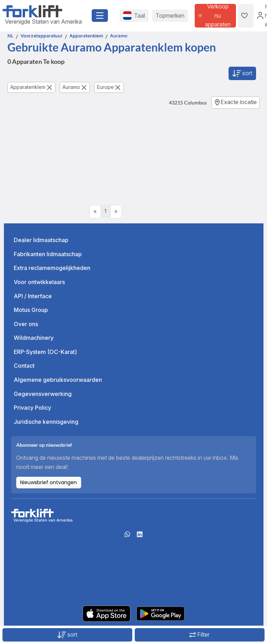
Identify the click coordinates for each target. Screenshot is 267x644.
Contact (24, 366)
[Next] (116, 212)
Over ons (26, 324)
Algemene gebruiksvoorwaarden (58, 380)
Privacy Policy (32, 408)
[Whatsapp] (127, 536)
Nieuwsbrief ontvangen (48, 482)
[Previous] (95, 212)
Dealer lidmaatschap (41, 240)
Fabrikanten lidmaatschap (48, 254)
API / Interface (33, 296)
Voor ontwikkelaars (39, 282)
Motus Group (31, 310)
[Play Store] (160, 613)
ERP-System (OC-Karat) (45, 352)
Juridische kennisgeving (46, 422)
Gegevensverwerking (43, 394)
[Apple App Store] (107, 613)
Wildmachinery (34, 338)
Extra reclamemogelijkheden (52, 268)
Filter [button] (199, 634)
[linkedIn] (140, 536)
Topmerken (170, 16)
